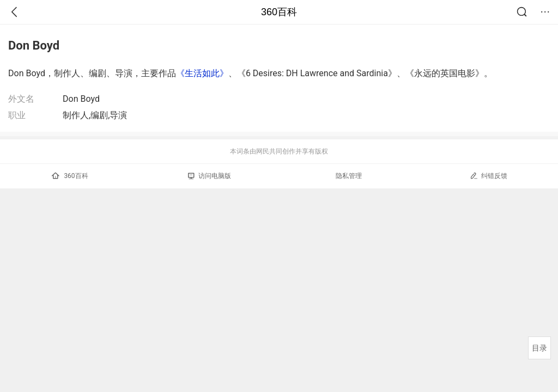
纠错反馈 (489, 176)
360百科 (279, 12)
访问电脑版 (210, 176)
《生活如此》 (202, 73)
